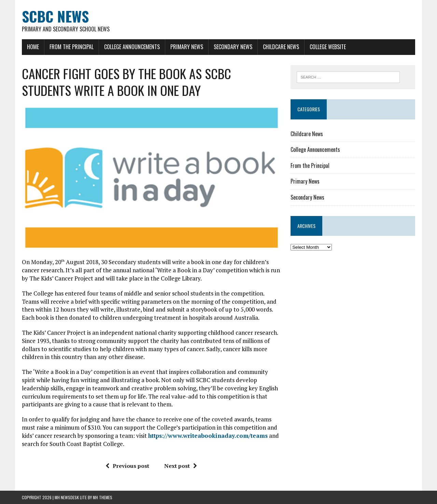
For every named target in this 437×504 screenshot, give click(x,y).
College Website (328, 47)
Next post (181, 466)
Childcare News (281, 47)
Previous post (127, 466)
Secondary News (233, 47)
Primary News (187, 47)
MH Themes (103, 497)
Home (33, 47)
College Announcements (132, 47)
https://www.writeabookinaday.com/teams (208, 436)
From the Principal (72, 47)
